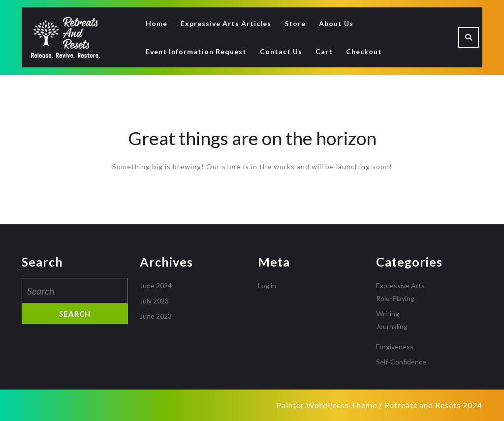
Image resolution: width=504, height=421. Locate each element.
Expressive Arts (400, 286)
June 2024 (156, 286)
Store (295, 23)
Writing (388, 314)
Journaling (392, 326)
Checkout (364, 51)
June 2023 (156, 316)
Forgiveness (395, 346)
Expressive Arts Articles (226, 23)
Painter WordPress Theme (327, 405)
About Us (336, 23)
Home (157, 23)
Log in (267, 286)
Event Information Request (196, 51)
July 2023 (154, 301)
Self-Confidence (401, 362)
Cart (324, 51)
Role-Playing (395, 298)
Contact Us (281, 51)
